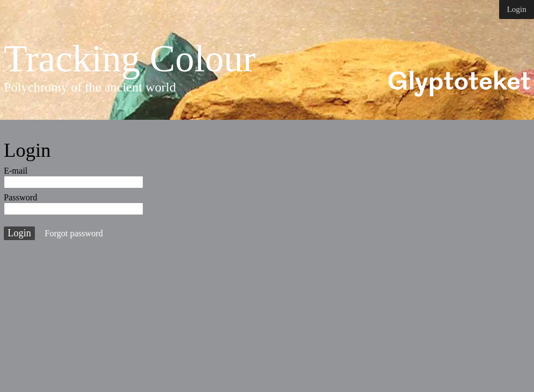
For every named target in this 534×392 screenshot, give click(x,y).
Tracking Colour (130, 59)
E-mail (16, 171)
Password (20, 197)
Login (517, 9)
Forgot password (74, 233)
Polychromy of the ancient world (90, 87)
